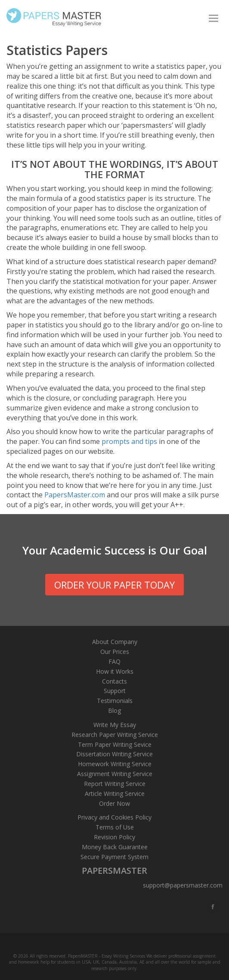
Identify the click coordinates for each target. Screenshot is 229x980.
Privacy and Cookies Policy (114, 817)
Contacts (114, 681)
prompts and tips (129, 441)
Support (115, 691)
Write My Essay (115, 725)
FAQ (114, 661)
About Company (115, 642)
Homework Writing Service (115, 764)
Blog (114, 710)
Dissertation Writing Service (114, 754)
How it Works (115, 671)
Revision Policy (114, 837)
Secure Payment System (114, 857)
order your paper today (114, 585)
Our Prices (115, 652)
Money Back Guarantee (115, 847)
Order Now (114, 803)
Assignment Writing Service (115, 774)
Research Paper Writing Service (115, 735)
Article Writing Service (115, 794)
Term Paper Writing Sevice (115, 744)
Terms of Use (115, 827)
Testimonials (115, 701)
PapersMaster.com (75, 495)
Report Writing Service (115, 784)
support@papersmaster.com (183, 885)
